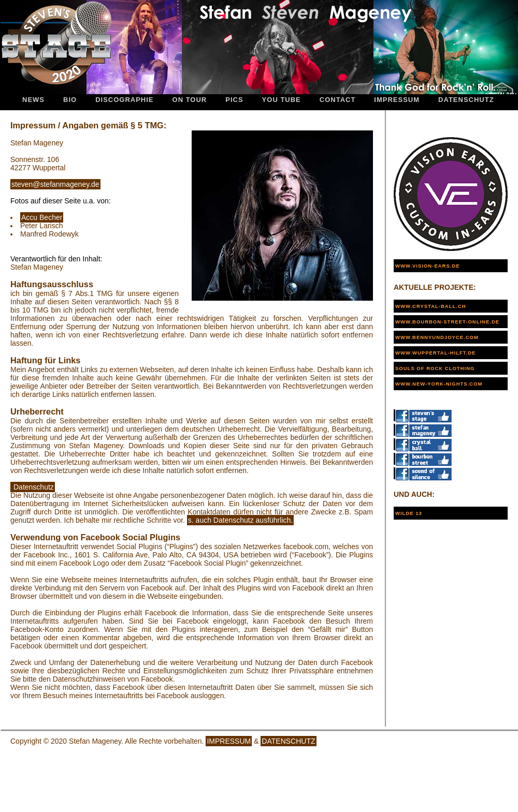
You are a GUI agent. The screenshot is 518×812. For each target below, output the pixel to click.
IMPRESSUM (229, 741)
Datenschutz (466, 100)
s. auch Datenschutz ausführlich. (240, 520)
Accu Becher (42, 217)
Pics (234, 100)
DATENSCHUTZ (288, 741)
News (33, 100)
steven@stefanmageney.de (55, 184)
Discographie (124, 100)
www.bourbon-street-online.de (447, 322)
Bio (70, 100)
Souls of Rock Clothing (435, 368)
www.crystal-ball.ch (431, 306)
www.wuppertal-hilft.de (435, 353)
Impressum (397, 100)
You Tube (282, 100)
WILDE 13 (409, 513)
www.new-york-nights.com (439, 384)
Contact (338, 100)
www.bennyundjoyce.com (437, 337)
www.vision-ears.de (428, 266)
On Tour (190, 100)
